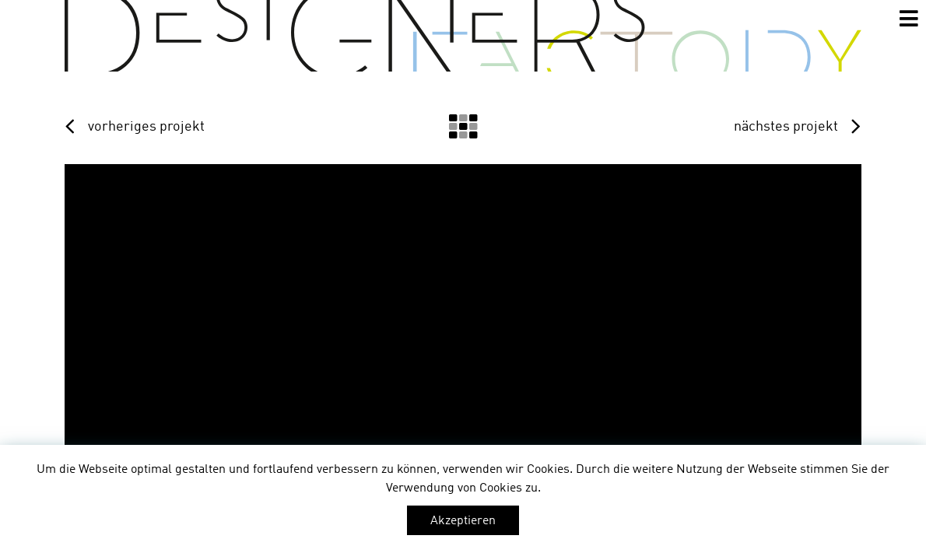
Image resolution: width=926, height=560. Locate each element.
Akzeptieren (463, 521)
